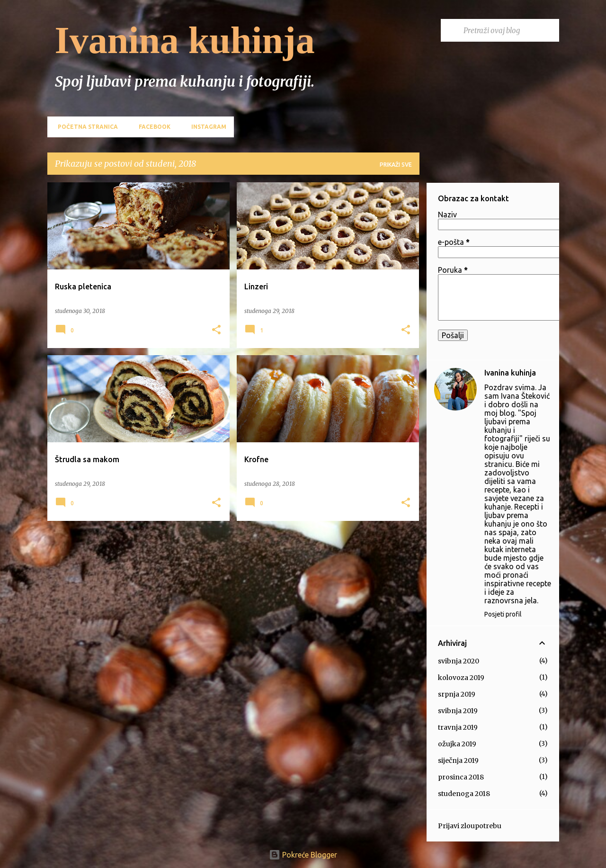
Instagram (206, 127)
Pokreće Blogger (303, 855)
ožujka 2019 (457, 744)
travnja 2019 (458, 727)
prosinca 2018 (461, 777)
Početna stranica (85, 127)
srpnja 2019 (457, 694)
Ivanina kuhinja (185, 40)
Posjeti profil (503, 614)
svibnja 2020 (459, 661)
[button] (216, 330)
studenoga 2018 (464, 794)
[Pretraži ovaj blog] (509, 30)
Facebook (152, 127)
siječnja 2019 (458, 761)
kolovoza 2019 (461, 678)
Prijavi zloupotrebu (470, 826)
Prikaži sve (396, 165)
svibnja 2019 (458, 711)
